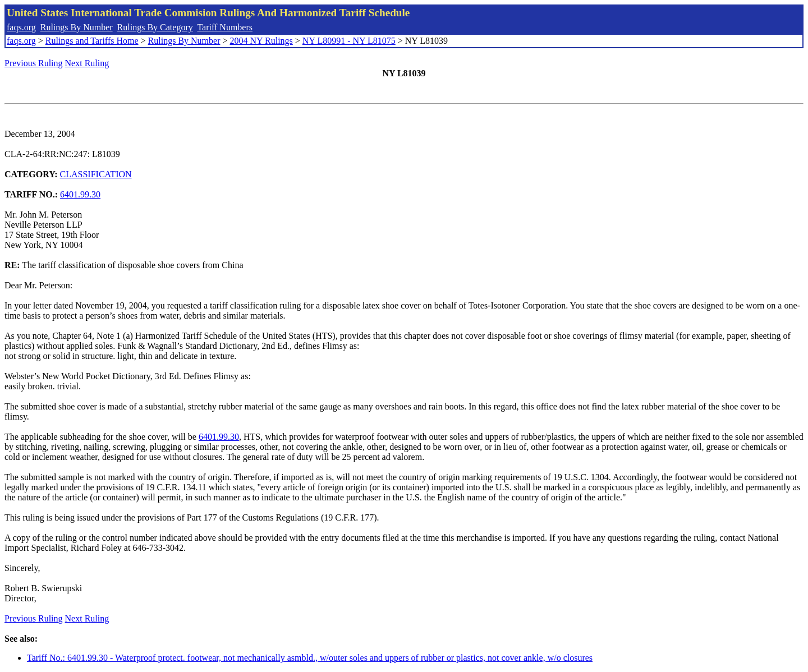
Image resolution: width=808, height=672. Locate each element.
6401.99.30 (80, 194)
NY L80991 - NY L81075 (349, 41)
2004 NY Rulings (261, 41)
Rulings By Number (77, 27)
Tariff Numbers (225, 27)
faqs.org (21, 27)
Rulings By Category (155, 27)
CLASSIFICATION (96, 174)
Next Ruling (87, 63)
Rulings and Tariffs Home (92, 41)
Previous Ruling (34, 63)
